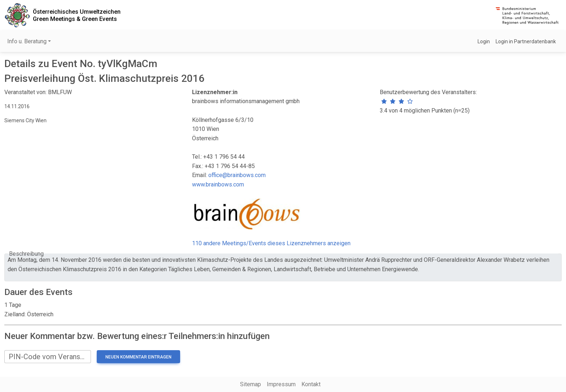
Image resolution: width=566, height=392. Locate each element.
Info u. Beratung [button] (27, 41)
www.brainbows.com (218, 184)
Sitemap (251, 384)
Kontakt (311, 384)
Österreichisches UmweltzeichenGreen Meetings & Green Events (77, 15)
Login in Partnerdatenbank (526, 41)
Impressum (281, 384)
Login (484, 41)
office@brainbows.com (237, 175)
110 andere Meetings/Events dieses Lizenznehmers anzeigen (271, 243)
